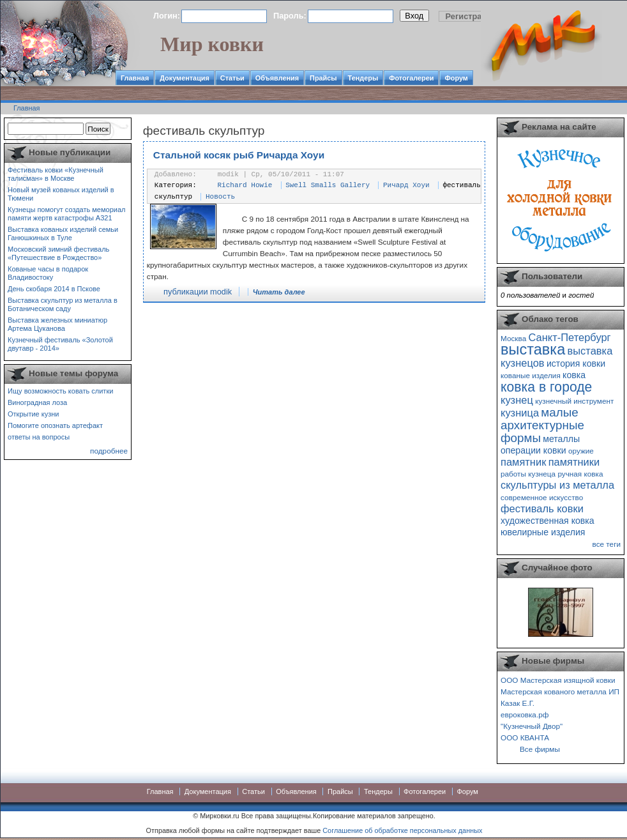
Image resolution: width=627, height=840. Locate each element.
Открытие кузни (34, 414)
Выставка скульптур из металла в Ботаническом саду (63, 304)
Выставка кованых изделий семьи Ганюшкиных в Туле (63, 233)
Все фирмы (540, 749)
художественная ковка (548, 521)
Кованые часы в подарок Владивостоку (48, 273)
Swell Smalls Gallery (328, 185)
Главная (135, 78)
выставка (533, 349)
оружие (581, 451)
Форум (456, 78)
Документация (185, 78)
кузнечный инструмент (574, 401)
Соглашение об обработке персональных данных (402, 830)
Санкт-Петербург (569, 337)
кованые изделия (531, 375)
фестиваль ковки (542, 508)
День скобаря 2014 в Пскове (54, 289)
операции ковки (533, 450)
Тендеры (363, 78)
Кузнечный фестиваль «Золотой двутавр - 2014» (60, 344)
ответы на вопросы (39, 437)
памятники (574, 462)
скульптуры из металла (557, 485)
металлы (561, 439)
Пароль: (290, 16)
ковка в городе (546, 387)
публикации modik (198, 292)
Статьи (232, 78)
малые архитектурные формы (542, 425)
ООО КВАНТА (525, 737)
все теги (607, 544)
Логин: (167, 16)
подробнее (109, 451)
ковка (574, 375)
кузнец (517, 400)
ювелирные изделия (543, 532)
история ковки (576, 363)
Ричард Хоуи (406, 185)
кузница (520, 413)
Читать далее (279, 292)
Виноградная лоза (37, 402)
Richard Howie (245, 185)
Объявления (277, 78)
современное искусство (542, 497)
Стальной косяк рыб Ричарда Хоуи (239, 155)
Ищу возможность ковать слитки (60, 391)
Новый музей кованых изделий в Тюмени (61, 194)
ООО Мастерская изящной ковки (558, 680)
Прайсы (323, 78)
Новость (220, 197)
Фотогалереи (411, 78)
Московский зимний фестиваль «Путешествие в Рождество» (58, 253)
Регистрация (471, 16)
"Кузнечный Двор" (532, 726)
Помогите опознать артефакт (55, 425)
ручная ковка (580, 474)
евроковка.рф (525, 714)
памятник (523, 462)
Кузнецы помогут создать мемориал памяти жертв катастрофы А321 (66, 214)
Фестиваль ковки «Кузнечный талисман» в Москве (56, 174)
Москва (513, 338)
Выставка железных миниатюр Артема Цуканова (57, 324)
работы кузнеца (528, 474)
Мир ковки (212, 44)
